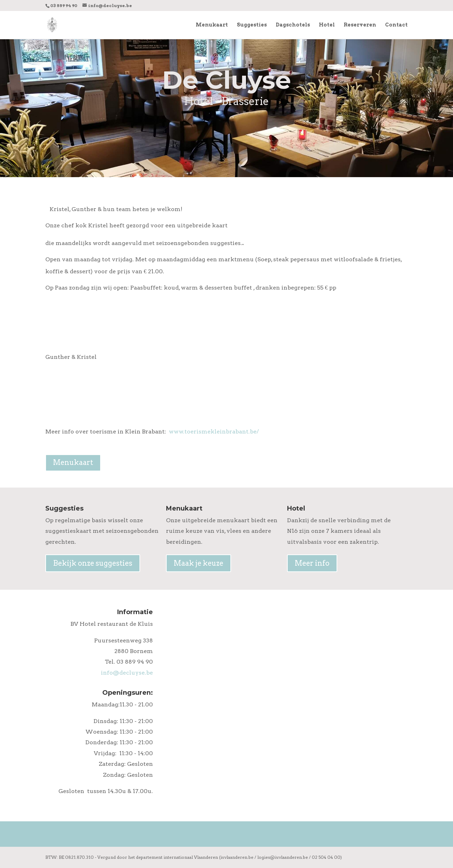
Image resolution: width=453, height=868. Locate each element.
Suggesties (252, 25)
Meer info (312, 563)
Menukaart (212, 25)
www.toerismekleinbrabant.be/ (214, 432)
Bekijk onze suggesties (93, 563)
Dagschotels (293, 25)
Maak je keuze (199, 563)
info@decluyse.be (127, 673)
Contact (396, 25)
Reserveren (360, 25)
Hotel (327, 25)
